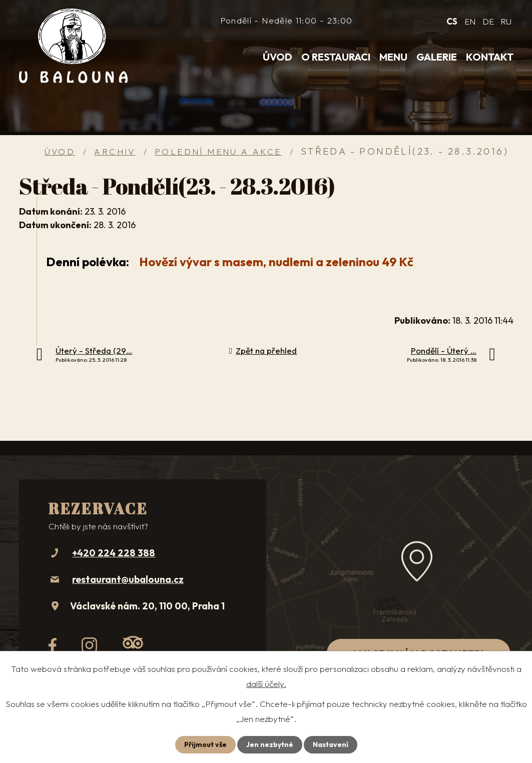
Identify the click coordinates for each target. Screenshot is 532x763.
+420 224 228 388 (114, 553)
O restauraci (336, 57)
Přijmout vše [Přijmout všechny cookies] (205, 744)
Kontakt (490, 57)
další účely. (266, 684)
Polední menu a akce (218, 151)
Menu (393, 57)
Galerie (437, 57)
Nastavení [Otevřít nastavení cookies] (331, 744)
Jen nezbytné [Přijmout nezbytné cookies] (270, 744)
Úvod (278, 57)
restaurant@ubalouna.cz (128, 579)
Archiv (115, 151)
